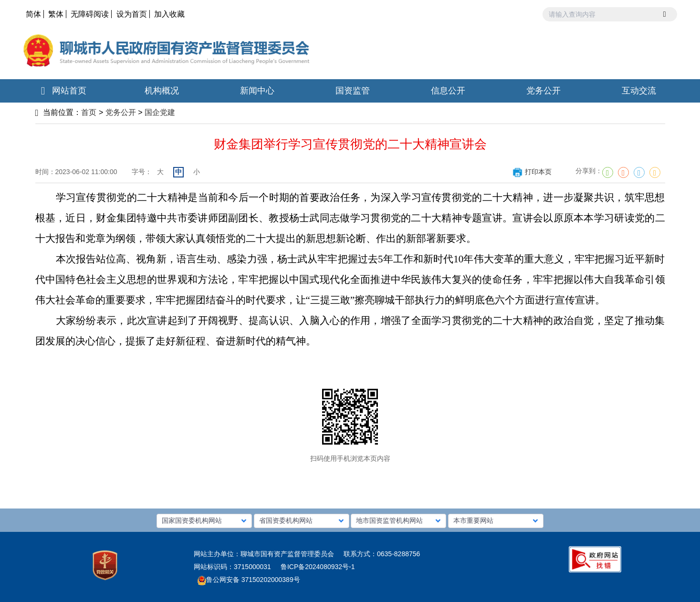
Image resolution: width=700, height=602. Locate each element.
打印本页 (532, 172)
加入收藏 (169, 14)
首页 (89, 112)
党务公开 (121, 112)
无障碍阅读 (90, 14)
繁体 (56, 14)
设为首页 (132, 14)
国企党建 (160, 112)
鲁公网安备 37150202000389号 (249, 580)
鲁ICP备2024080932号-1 (318, 567)
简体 (33, 14)
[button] (204, 521)
